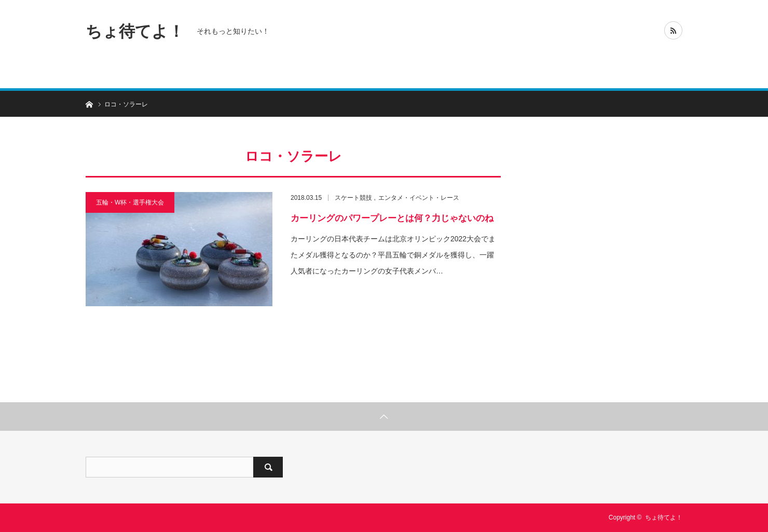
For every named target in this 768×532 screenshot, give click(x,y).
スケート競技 (353, 198)
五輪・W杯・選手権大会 (130, 202)
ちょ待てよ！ (135, 31)
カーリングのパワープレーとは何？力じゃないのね (392, 218)
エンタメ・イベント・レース (419, 198)
